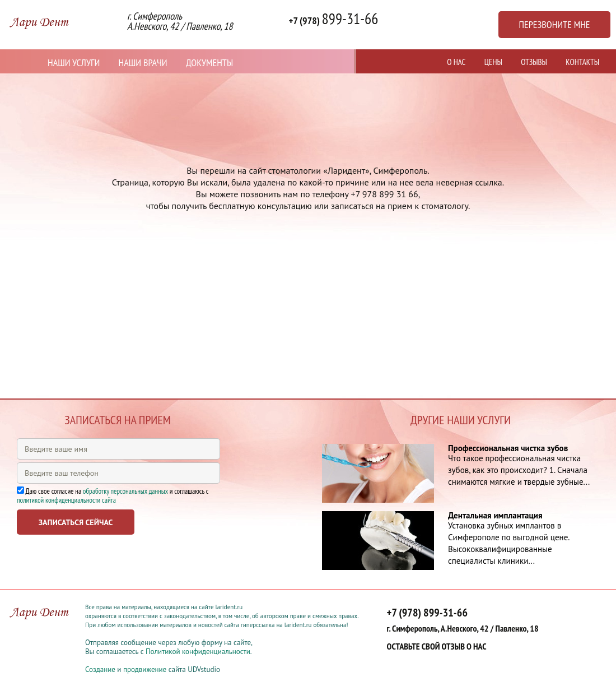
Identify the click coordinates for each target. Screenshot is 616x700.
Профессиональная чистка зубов (508, 448)
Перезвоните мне (554, 24)
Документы (209, 62)
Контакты (582, 62)
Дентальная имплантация (495, 515)
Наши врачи (143, 62)
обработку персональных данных (125, 491)
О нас (456, 62)
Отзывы (534, 62)
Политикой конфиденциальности (198, 652)
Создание (100, 669)
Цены (493, 62)
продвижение (145, 669)
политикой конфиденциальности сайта (66, 500)
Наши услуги (74, 62)
